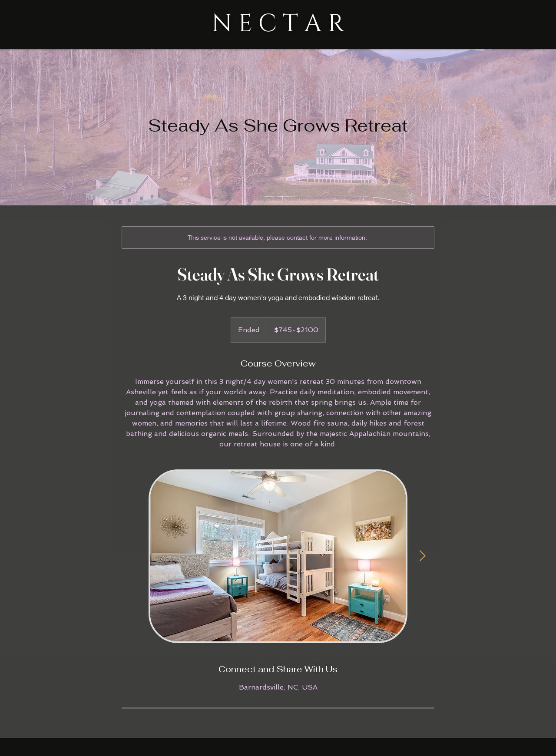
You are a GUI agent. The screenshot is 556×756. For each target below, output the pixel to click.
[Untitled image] (278, 556)
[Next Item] (422, 556)
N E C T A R (278, 24)
